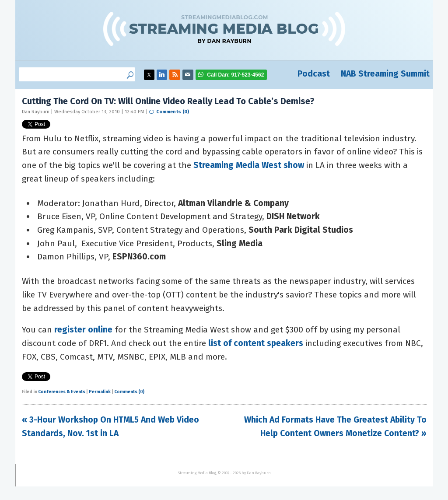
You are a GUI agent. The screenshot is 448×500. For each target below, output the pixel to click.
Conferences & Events (62, 392)
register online (83, 330)
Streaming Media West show (249, 165)
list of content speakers (256, 343)
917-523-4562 (235, 75)
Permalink (100, 392)
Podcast (314, 74)
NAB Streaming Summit (385, 74)
